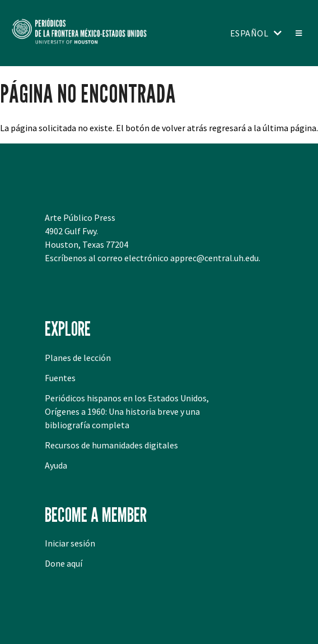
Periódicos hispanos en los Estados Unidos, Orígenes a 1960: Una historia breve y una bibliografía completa (127, 411)
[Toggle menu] (298, 33)
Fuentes (60, 378)
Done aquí (64, 563)
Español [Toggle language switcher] (249, 33)
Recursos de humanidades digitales (111, 445)
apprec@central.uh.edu (214, 258)
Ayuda (56, 465)
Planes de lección (78, 358)
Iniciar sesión (70, 543)
